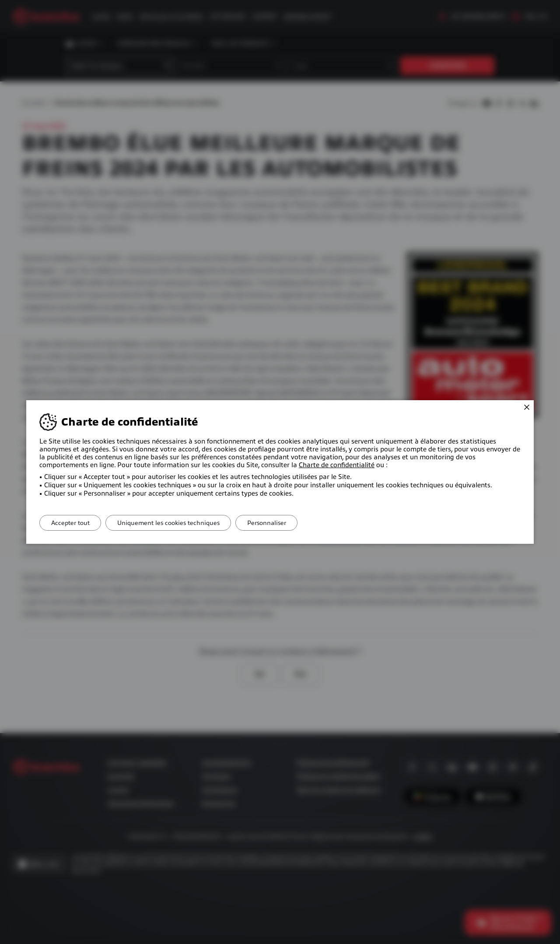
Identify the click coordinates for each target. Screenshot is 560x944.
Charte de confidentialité (337, 465)
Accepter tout (72, 523)
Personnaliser (276, 523)
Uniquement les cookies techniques (174, 523)
